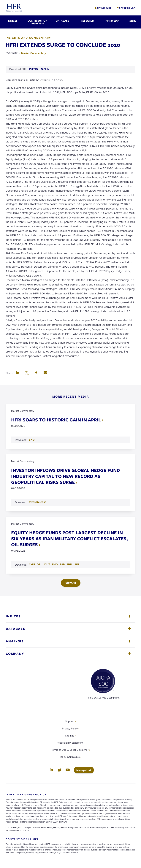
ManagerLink (85, 770)
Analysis (15, 641)
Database (15, 629)
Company (15, 654)
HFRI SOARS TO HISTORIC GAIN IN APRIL (56, 420)
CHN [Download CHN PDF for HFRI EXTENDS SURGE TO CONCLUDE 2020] (45, 69)
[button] (18, 373)
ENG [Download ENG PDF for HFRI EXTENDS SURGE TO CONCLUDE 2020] (34, 69)
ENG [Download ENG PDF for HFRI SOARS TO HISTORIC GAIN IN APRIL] (32, 440)
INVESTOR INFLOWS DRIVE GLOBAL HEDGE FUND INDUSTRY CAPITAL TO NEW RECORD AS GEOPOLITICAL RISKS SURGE (66, 476)
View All (71, 583)
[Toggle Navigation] (133, 21)
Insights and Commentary (28, 38)
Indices (13, 616)
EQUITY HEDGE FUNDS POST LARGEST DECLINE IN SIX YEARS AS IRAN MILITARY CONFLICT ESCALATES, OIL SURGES (69, 538)
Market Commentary (34, 53)
